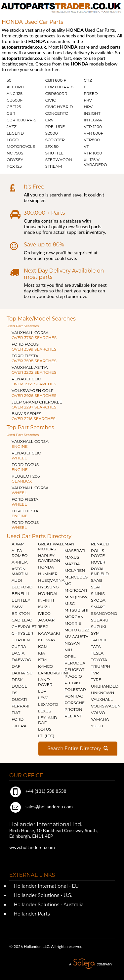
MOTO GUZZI (78, 630)
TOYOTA (99, 660)
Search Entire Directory (78, 748)
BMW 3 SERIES (34, 416)
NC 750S (15, 153)
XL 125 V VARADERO (95, 162)
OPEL (70, 656)
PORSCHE (75, 703)
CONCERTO (57, 113)
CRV (50, 120)
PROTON (73, 709)
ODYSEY (15, 160)
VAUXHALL (102, 699)
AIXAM (18, 544)
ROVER (98, 562)
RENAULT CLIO (34, 381)
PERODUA (75, 663)
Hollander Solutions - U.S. (42, 895)
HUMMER (48, 574)
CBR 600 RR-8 (59, 87)
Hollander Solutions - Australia (48, 905)
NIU (68, 650)
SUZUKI (99, 627)
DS (14, 693)
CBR (11, 113)
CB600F (15, 100)
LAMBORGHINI (53, 673)
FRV (88, 100)
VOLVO (98, 713)
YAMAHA (100, 719)
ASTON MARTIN (20, 571)
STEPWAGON (59, 160)
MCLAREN (75, 570)
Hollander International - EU (46, 886)
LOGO (13, 140)
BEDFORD (22, 587)
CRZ (88, 80)
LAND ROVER (45, 682)
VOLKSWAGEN (106, 706)
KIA (41, 653)
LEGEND (15, 133)
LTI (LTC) (46, 736)
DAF (16, 666)
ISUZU (44, 607)
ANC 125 (15, 93)
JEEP (43, 627)
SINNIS (98, 594)
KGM (43, 646)
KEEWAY (47, 640)
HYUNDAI (48, 594)
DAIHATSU (22, 673)
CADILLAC (22, 620)
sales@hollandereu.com (41, 807)
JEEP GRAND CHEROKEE (37, 405)
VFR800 (92, 140)
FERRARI (21, 706)
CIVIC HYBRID (59, 107)
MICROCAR (76, 590)
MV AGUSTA (76, 637)
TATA (96, 646)
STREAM (54, 166)
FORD (18, 719)
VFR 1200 (93, 127)
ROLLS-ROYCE (98, 553)
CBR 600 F (56, 80)
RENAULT (100, 544)
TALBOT (99, 640)
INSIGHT (92, 113)
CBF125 (14, 107)
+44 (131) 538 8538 (38, 791)
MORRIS (73, 623)
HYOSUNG (48, 587)
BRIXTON (21, 613)
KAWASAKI (49, 633)
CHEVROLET (24, 627)
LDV (42, 691)
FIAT (16, 713)
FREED (91, 93)
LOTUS (45, 729)
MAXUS (72, 557)
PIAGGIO (73, 676)
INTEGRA (93, 120)
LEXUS (45, 711)
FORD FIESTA (34, 358)
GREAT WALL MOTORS (51, 546)
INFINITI (46, 600)
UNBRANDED (105, 686)
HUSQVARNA (51, 580)
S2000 (52, 133)
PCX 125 (14, 166)
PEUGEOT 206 (26, 479)
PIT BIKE (73, 683)
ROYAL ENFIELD (100, 571)
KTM (42, 660)
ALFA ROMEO (20, 553)
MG (68, 584)
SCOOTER (55, 140)
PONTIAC (74, 696)
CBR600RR (56, 93)
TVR (95, 673)
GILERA (19, 726)
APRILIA (20, 562)
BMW (17, 607)
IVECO (44, 613)
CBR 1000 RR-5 (21, 120)
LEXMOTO (48, 704)
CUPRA (19, 646)
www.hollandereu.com (32, 847)
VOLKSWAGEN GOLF (34, 393)
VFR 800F (93, 133)
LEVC (43, 698)
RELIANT (73, 716)
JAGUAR (46, 620)
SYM (95, 633)
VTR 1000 (93, 153)
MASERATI (75, 551)
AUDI (17, 580)
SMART (98, 607)
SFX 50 (52, 146)
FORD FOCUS (34, 347)
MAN (69, 544)
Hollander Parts (31, 914)
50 (9, 80)
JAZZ (12, 127)
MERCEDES (76, 577)
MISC (70, 603)
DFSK (17, 680)
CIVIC (51, 100)
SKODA (98, 600)
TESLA (97, 653)
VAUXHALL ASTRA (34, 370)
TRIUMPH (101, 666)
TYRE (96, 680)
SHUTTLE (54, 153)
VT (86, 146)
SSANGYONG (104, 613)
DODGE (19, 686)
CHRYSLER (22, 633)
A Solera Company (91, 964)
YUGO (97, 726)
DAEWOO (21, 660)
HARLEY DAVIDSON (49, 558)
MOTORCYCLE (21, 146)
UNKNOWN (103, 693)
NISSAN (72, 643)
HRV (88, 107)
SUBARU (100, 620)
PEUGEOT (74, 670)
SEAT (96, 587)
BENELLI (20, 594)
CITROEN (21, 640)
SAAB (97, 580)
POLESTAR (75, 689)
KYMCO (45, 666)
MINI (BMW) (77, 597)
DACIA (18, 653)
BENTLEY (21, 600)
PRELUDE (55, 127)
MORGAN (74, 617)
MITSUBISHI (76, 610)
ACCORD (15, 87)
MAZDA (72, 564)
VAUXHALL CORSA (34, 335)
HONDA (46, 567)
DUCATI (19, 699)
